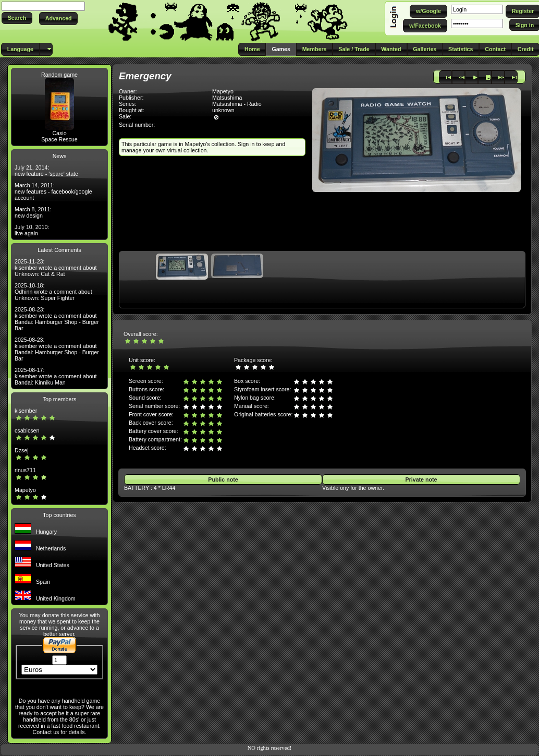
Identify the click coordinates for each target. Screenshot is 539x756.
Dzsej (22, 450)
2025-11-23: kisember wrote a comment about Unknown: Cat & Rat (56, 268)
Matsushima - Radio (237, 104)
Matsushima (227, 98)
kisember (26, 411)
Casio (59, 133)
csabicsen (27, 430)
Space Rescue (59, 139)
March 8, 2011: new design (33, 212)
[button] (17, 18)
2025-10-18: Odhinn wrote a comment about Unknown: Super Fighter (53, 292)
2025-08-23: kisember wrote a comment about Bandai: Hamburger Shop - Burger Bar (57, 319)
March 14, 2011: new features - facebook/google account (53, 191)
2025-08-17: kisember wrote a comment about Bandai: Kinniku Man (56, 376)
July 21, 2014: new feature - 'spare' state (46, 171)
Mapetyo (25, 490)
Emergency (145, 76)
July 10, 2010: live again (32, 230)
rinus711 (25, 470)
